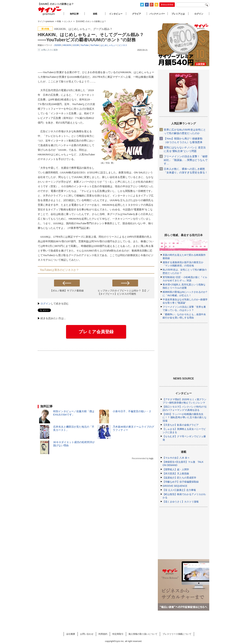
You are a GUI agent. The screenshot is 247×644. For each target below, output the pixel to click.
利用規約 (103, 634)
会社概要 (71, 634)
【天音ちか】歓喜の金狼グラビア (181, 425)
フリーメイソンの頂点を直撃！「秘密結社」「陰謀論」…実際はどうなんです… (186, 160)
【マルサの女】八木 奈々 (176, 458)
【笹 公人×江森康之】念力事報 (179, 490)
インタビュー (116, 14)
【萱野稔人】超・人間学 (176, 469)
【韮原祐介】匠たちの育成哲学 (179, 478)
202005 (58, 45)
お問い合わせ (87, 634)
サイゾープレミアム (50, 11)
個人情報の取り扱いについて (143, 634)
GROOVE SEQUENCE (175, 486)
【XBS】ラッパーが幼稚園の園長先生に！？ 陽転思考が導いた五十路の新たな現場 (185, 417)
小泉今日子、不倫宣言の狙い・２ (132, 411)
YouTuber (95, 45)
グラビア (137, 14)
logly (151, 458)
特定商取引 (118, 634)
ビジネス (123, 45)
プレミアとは (178, 14)
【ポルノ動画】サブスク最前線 (67, 291)
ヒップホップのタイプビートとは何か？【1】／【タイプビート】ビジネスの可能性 (124, 292)
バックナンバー (157, 14)
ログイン (46, 303)
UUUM (76, 45)
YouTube (84, 45)
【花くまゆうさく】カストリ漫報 (181, 502)
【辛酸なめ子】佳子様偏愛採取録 (181, 482)
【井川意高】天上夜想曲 (176, 474)
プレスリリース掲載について (177, 634)
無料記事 (74, 14)
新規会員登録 (167, 5)
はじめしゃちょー (109, 45)
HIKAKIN (67, 45)
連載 (95, 14)
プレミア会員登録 (96, 332)
